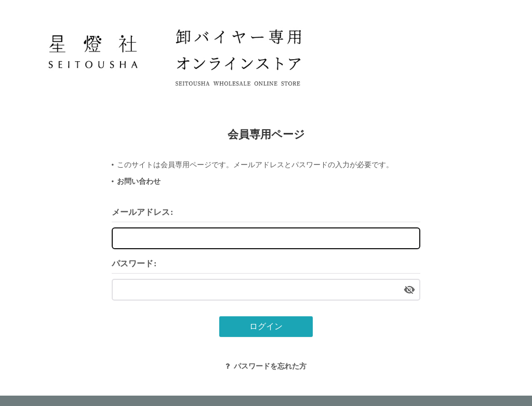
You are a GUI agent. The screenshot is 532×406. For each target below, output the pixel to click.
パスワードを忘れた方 (266, 366)
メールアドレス (141, 212)
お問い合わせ (139, 181)
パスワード (132, 263)
